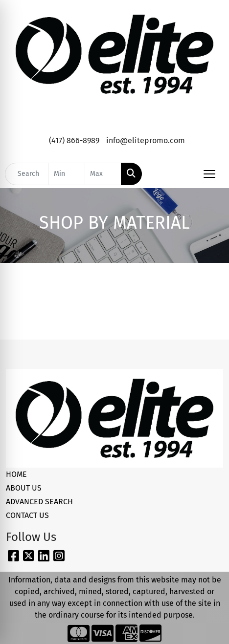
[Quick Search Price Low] (67, 174)
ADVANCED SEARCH (39, 502)
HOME (16, 474)
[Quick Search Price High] (103, 174)
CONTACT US (27, 515)
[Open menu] (209, 174)
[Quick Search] (27, 174)
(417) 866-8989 (74, 140)
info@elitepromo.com (146, 140)
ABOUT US (24, 488)
